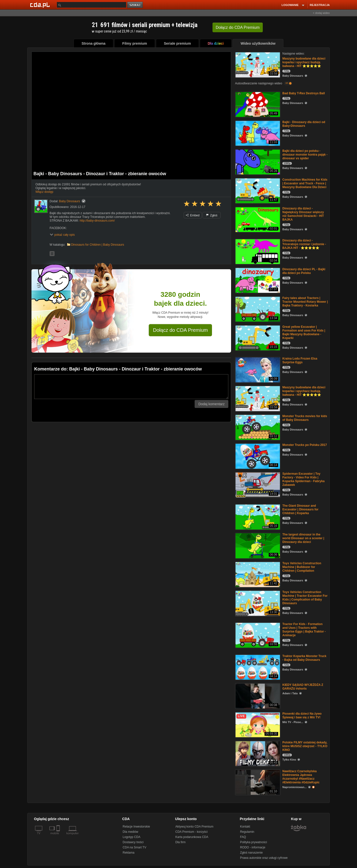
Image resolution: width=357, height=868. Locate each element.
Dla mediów (131, 832)
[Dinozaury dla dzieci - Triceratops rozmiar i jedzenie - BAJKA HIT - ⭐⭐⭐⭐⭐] (257, 251)
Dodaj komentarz (211, 404)
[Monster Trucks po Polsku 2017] (257, 456)
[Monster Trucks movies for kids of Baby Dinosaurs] (257, 427)
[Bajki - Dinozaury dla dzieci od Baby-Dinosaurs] (257, 133)
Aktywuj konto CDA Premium (194, 827)
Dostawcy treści (133, 842)
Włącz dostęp (44, 192)
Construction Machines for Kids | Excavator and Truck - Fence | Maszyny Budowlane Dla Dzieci (305, 183)
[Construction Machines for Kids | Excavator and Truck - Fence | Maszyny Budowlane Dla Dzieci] (257, 190)
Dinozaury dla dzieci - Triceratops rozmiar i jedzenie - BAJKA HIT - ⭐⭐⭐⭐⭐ (304, 244)
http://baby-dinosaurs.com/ (97, 221)
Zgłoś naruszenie (251, 853)
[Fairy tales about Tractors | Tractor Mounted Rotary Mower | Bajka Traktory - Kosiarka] (257, 309)
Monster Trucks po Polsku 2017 (305, 445)
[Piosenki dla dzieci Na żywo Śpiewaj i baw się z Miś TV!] (257, 724)
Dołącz (238, 27)
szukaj (135, 5)
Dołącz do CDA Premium (180, 330)
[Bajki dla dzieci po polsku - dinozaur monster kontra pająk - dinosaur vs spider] (257, 162)
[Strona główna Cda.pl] (41, 5)
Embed (193, 215)
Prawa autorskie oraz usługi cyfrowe (264, 858)
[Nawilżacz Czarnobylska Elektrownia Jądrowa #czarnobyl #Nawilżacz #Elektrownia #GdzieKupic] (257, 782)
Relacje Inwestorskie (136, 827)
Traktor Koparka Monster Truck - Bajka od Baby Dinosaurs (304, 658)
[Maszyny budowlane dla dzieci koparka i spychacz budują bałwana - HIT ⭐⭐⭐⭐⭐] (257, 64)
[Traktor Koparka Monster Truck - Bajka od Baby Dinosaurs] (257, 667)
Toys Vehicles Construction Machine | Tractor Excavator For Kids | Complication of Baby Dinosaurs (305, 598)
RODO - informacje (253, 847)
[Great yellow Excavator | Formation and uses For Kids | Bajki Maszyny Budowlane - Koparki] (257, 338)
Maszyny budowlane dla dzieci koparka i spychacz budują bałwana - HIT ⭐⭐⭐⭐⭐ (304, 62)
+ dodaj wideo (321, 13)
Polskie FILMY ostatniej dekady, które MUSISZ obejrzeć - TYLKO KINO (305, 746)
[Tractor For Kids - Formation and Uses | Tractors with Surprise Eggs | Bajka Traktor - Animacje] (257, 635)
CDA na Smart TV (134, 847)
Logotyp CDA (132, 837)
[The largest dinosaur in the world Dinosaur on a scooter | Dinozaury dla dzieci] (257, 545)
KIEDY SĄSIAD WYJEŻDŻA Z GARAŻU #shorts (303, 687)
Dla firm (180, 842)
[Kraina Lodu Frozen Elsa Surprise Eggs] (257, 369)
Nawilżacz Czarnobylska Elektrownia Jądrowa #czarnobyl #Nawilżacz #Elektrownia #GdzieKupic (301, 777)
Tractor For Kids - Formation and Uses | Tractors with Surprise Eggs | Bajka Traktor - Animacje (304, 630)
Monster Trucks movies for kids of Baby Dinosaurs (305, 418)
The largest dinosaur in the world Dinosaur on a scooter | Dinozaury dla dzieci (303, 538)
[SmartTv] (59, 836)
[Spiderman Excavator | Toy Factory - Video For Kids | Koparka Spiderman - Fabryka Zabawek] (257, 484)
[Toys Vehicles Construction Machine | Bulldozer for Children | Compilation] (257, 574)
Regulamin (247, 832)
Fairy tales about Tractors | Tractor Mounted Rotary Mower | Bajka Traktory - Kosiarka (305, 302)
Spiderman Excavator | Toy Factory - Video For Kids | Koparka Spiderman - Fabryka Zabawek (303, 479)
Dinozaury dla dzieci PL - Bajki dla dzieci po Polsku (304, 271)
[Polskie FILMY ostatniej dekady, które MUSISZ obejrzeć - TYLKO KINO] (257, 753)
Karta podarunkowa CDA (192, 837)
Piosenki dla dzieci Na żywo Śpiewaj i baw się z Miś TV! (302, 716)
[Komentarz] (131, 387)
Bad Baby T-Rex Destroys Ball (304, 93)
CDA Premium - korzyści (191, 832)
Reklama (129, 853)
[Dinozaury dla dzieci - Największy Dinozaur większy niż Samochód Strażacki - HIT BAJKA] (257, 219)
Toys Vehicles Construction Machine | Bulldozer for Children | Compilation (302, 567)
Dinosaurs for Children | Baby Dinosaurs (98, 245)
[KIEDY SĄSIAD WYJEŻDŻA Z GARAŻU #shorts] (257, 696)
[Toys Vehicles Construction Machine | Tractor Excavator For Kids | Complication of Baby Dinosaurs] (257, 603)
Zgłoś (212, 215)
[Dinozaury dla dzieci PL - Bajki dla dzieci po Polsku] (257, 280)
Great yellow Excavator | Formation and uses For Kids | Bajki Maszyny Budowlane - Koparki (304, 332)
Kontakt (245, 827)
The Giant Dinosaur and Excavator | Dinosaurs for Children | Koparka (300, 509)
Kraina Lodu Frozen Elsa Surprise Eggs (300, 360)
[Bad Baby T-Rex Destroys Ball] (257, 104)
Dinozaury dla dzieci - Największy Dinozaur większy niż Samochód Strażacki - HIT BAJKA (303, 214)
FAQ (243, 837)
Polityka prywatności (253, 842)
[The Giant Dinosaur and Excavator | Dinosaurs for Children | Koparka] (257, 517)
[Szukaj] (91, 5)
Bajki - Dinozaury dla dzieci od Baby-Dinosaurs (304, 124)
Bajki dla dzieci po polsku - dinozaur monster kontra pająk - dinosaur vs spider (305, 155)
